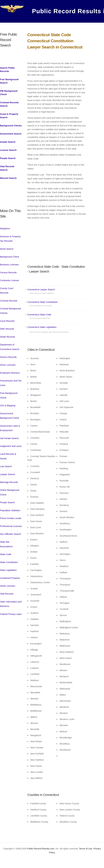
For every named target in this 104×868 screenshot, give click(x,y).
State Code (6, 554)
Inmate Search (8, 142)
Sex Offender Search (11, 534)
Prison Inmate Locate (11, 518)
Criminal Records (9, 301)
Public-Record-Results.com (41, 849)
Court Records (7, 321)
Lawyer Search (8, 474)
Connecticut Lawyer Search (41, 289)
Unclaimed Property (10, 578)
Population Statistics (10, 510)
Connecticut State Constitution (43, 302)
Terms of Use (85, 849)
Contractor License (9, 280)
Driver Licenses (8, 365)
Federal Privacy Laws (11, 614)
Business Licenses (9, 265)
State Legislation (8, 570)
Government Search (11, 134)
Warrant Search (8, 178)
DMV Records (7, 329)
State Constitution (9, 562)
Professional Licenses (11, 526)
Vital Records (7, 594)
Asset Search (7, 249)
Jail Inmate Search (9, 438)
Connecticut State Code (39, 315)
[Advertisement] (11, 197)
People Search (8, 158)
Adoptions (5, 228)
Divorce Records (8, 357)
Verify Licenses (8, 586)
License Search (8, 150)
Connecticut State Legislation (42, 327)
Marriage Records (9, 482)
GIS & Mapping (8, 405)
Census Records (8, 272)
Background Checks (11, 126)
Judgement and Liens (11, 446)
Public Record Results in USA (64, 10)
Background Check (10, 257)
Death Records (8, 337)
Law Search (6, 466)
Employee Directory (10, 373)
